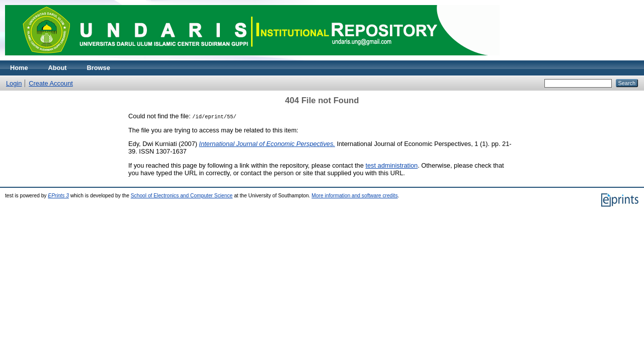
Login (14, 83)
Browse (99, 68)
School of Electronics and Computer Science (182, 196)
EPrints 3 (58, 196)
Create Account (51, 83)
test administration (391, 165)
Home (19, 68)
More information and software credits (354, 196)
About (58, 68)
